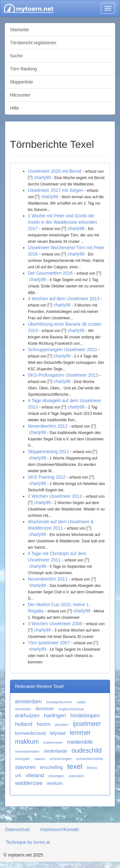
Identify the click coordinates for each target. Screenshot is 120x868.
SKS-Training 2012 (47, 477)
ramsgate (23, 759)
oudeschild (87, 750)
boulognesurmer (59, 702)
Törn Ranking (23, 69)
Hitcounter (20, 95)
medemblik (80, 742)
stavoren (25, 767)
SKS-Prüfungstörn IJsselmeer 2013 (63, 375)
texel (75, 767)
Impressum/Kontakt (60, 829)
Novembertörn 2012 (48, 426)
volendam (76, 776)
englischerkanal (71, 709)
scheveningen (61, 759)
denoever (45, 709)
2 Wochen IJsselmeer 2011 (55, 496)
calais (81, 702)
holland (24, 724)
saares (40, 759)
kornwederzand (30, 733)
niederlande (56, 751)
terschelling (51, 767)
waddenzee (29, 783)
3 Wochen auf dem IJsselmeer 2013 (64, 299)
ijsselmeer (87, 724)
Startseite (19, 30)
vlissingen (56, 776)
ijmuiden (62, 725)
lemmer (80, 733)
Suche (16, 56)
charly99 (42, 177)
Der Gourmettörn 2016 (50, 273)
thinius (92, 768)
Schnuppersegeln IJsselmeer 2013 (62, 350)
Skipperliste (21, 82)
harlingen (55, 716)
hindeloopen (85, 716)
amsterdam (28, 702)
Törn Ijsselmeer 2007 (49, 643)
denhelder (23, 709)
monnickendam (27, 751)
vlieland (35, 775)
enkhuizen (27, 716)
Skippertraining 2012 (48, 452)
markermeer (53, 742)
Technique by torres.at (28, 842)
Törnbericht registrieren (33, 43)
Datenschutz (18, 829)
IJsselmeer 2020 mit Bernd (55, 171)
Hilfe (14, 108)
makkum (27, 741)
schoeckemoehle (90, 759)
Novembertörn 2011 (48, 579)
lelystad (58, 733)
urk (18, 776)
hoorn (44, 724)
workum (55, 783)
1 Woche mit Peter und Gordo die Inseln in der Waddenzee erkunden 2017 (63, 222)
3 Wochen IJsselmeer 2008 (55, 624)
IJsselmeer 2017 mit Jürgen (55, 190)
